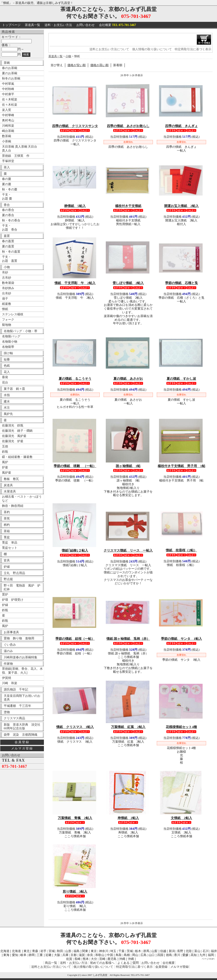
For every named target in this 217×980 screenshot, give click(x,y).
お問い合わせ (85, 25)
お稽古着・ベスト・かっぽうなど (22, 499)
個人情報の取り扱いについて (152, 49)
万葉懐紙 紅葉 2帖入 (128, 727)
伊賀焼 (7, 678)
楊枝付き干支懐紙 (128, 206)
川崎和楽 (8, 126)
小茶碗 (7, 141)
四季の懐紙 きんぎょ (181, 126)
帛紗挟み (8, 288)
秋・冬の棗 (10, 189)
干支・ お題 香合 (10, 228)
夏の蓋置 (8, 246)
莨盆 (7, 537)
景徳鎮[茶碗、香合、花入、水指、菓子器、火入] (22, 671)
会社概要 (118, 25)
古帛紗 (7, 278)
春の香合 (8, 210)
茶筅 (7, 518)
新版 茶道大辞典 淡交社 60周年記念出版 (23, 726)
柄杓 (7, 525)
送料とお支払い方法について (109, 49)
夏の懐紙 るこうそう (75, 379)
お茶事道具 (11, 632)
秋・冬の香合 (11, 220)
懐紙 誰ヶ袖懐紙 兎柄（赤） (128, 639)
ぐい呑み (10, 645)
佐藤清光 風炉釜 (14, 436)
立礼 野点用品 (14, 573)
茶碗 (7, 63)
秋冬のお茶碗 (11, 79)
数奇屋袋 (8, 283)
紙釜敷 (7, 304)
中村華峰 (8, 115)
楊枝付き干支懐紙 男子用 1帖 (181, 466)
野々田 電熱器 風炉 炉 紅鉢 (23, 587)
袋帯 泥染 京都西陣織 (21, 735)
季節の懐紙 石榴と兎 (181, 283)
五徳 (5, 446)
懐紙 (5, 309)
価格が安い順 (77, 65)
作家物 (8, 664)
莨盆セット (10, 548)
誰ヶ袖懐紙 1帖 (128, 466)
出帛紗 (7, 293)
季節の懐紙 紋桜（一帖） (75, 639)
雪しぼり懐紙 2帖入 (128, 283)
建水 (7, 401)
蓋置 (7, 236)
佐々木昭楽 (10, 99)
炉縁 (7, 567)
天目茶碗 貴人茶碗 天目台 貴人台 (20, 149)
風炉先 (8, 414)
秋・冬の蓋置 (11, 252)
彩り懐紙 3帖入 (75, 891)
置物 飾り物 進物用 (19, 638)
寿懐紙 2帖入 (128, 818)
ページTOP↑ (208, 959)
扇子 (5, 299)
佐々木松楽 (10, 105)
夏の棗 (7, 184)
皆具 (7, 560)
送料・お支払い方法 (58, 25)
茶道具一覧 (32, 25)
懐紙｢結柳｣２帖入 (75, 550)
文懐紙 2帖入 (181, 818)
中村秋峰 (8, 89)
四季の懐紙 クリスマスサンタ (75, 126)
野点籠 (8, 579)
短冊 (7, 360)
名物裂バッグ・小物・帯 (21, 331)
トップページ (11, 25)
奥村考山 (8, 120)
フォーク (8, 320)
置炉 (5, 594)
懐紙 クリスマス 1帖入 (75, 727)
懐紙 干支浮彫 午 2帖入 (75, 283)
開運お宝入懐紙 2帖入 (181, 206)
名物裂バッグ (11, 336)
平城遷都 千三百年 (17, 706)
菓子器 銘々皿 (14, 389)
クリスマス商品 (14, 718)
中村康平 (8, 94)
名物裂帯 (8, 347)
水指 (7, 395)
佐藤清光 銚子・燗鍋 (17, 431)
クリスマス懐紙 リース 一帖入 (128, 550)
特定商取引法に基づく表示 (193, 49)
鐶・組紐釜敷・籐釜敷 (17, 457)
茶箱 (7, 531)
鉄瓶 (5, 452)
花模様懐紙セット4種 (181, 727)
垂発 (5, 377)
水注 (7, 408)
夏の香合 (8, 215)
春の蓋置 (8, 241)
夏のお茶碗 (10, 73)
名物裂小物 (10, 342)
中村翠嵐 (8, 84)
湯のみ (8, 651)
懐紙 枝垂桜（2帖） (181, 550)
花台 (5, 382)
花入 (7, 372)
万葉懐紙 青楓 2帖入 (75, 818)
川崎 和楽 (10, 683)
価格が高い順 (99, 65)
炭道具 (8, 485)
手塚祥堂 (8, 161)
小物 (7, 267)
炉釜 (5, 467)
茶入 (7, 167)
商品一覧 (51, 963)
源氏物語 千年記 (16, 689)
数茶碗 (7, 136)
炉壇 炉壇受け (13, 600)
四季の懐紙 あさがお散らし (128, 126)
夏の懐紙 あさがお (128, 379)
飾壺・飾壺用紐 (13, 506)
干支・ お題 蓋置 (10, 259)
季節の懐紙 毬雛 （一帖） (75, 466)
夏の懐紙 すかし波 (181, 379)
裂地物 (7, 325)
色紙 (7, 366)
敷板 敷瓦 (11, 479)
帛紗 (5, 272)
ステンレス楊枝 (13, 314)
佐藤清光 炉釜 (13, 441)
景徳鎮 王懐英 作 (16, 156)
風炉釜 (7, 473)
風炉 (5, 462)
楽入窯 (7, 110)
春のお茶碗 (10, 68)
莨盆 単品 (10, 543)
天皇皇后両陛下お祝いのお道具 (22, 698)
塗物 (7, 712)
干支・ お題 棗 (7, 197)
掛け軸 (8, 353)
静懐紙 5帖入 (75, 206)
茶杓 (7, 512)
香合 (7, 205)
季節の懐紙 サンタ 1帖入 (181, 639)
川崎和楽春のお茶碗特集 (21, 657)
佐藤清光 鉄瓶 (13, 425)
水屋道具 (10, 491)
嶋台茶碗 (8, 131)
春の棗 (7, 179)
